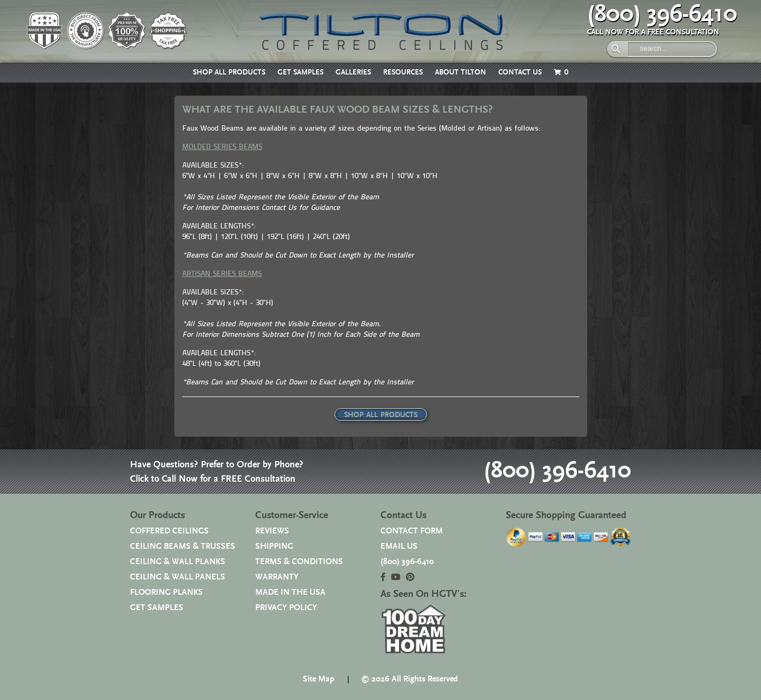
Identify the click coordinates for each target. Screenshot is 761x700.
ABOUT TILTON (461, 72)
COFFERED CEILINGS (169, 531)
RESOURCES (403, 72)
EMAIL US (399, 546)
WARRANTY (277, 577)
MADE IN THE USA (290, 592)
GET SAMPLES (300, 72)
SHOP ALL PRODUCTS (229, 72)
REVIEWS (272, 531)
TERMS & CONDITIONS (299, 562)
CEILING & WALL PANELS (178, 577)
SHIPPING (274, 546)
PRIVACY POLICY (286, 608)
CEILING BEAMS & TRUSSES (183, 546)
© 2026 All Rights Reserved (410, 679)
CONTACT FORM (412, 531)
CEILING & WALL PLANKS (178, 562)
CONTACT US (520, 72)
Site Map (319, 679)
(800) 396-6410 (662, 14)
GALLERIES (353, 72)
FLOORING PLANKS (166, 592)
